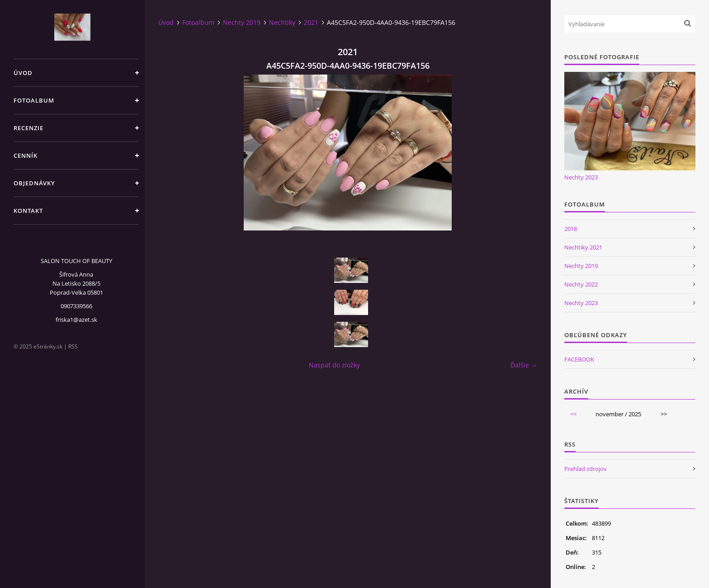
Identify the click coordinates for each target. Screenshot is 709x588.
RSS (73, 346)
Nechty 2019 (242, 22)
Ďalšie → (524, 365)
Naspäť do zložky (334, 365)
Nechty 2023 (581, 177)
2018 (571, 229)
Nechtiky (282, 22)
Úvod (23, 73)
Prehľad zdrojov (586, 469)
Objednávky (34, 183)
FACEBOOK (579, 359)
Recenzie (28, 128)
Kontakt (28, 211)
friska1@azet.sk (76, 320)
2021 (311, 22)
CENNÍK (26, 155)
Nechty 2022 (581, 284)
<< (573, 414)
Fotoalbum (34, 100)
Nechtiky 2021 (583, 247)
